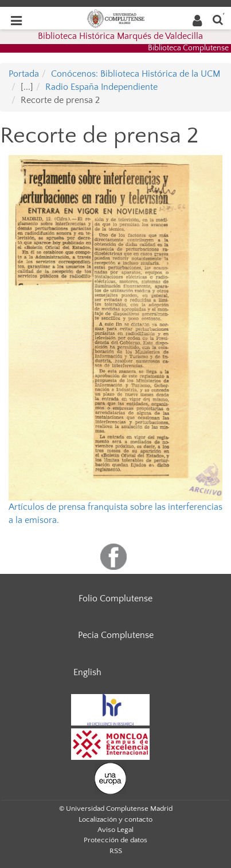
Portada (24, 74)
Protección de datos (115, 840)
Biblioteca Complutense (188, 48)
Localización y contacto (115, 819)
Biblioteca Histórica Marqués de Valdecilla (120, 36)
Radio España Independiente (101, 87)
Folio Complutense (115, 599)
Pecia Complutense (116, 635)
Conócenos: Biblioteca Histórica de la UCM (136, 74)
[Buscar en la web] (218, 19)
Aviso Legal (115, 830)
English (87, 672)
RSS (116, 851)
